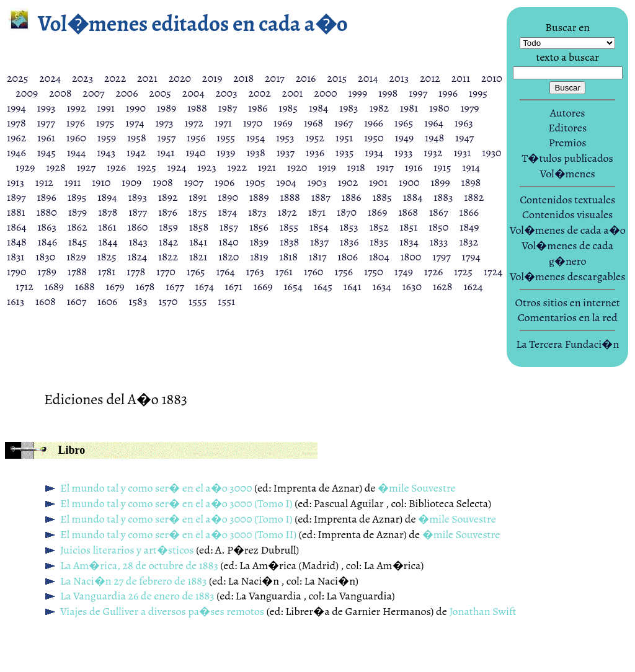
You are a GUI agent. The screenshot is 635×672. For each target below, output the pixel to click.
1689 (54, 286)
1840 (229, 242)
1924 (176, 167)
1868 (408, 212)
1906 (224, 182)
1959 (107, 138)
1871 (317, 212)
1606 (107, 301)
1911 (73, 182)
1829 (76, 257)
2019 (212, 78)
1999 (358, 93)
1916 (414, 167)
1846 (47, 242)
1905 (255, 182)
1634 (381, 286)
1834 (409, 242)
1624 (473, 286)
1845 (78, 242)
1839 (260, 242)
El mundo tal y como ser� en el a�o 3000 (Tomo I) (176, 503)
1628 (443, 286)
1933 (403, 153)
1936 (315, 153)
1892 (168, 197)
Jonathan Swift (482, 611)
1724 (493, 272)
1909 (131, 182)
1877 (138, 212)
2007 (93, 93)
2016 (306, 78)
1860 (138, 227)
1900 (409, 182)
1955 (226, 138)
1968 (313, 123)
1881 (16, 212)
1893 (137, 197)
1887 (321, 197)
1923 (206, 167)
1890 (228, 197)
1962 (16, 138)
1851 (409, 227)
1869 (377, 212)
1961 (46, 138)
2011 (461, 78)
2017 (275, 78)
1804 (379, 257)
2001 (293, 93)
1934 (374, 153)
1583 (138, 301)
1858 (199, 227)
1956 (196, 138)
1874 (228, 212)
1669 (263, 286)
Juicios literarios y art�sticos (127, 550)
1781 (107, 272)
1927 (86, 167)
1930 (491, 153)
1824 (138, 257)
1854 (319, 227)
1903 (317, 182)
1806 (348, 257)
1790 (17, 272)
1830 (45, 257)
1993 (47, 108)
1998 (388, 93)
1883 (443, 197)
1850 (438, 227)
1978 (16, 123)
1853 (349, 227)
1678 (145, 286)
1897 (16, 197)
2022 (115, 78)
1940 (195, 153)
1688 (85, 286)
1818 (288, 257)
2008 (60, 93)
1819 (259, 257)
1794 (471, 257)
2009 (27, 93)
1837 (319, 242)
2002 (259, 93)
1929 (25, 167)
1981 (409, 108)
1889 (259, 197)
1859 (168, 227)
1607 (77, 301)
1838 (289, 242)
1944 (77, 153)
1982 (379, 108)
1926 (116, 167)
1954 (255, 138)
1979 (469, 108)
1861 (107, 227)
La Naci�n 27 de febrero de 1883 (133, 581)
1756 (344, 272)
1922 (237, 167)
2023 (82, 78)
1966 (374, 123)
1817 (318, 257)
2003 (226, 93)
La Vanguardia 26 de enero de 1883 (137, 596)
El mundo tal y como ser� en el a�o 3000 (156, 488)
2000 (325, 93)
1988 (197, 108)
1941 (166, 153)
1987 (228, 108)
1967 (344, 123)
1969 (283, 123)
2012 (430, 78)
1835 (379, 242)
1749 (404, 272)
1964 (434, 123)
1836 (349, 242)
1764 (225, 272)
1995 (478, 93)
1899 (440, 182)
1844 (108, 242)
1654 (293, 286)
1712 (24, 286)
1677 (175, 286)
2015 (337, 78)
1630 (412, 286)
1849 (469, 227)
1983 (349, 108)
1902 (348, 182)
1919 (327, 167)
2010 (492, 78)
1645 (323, 286)
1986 (258, 108)
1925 (147, 167)
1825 (107, 257)
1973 (164, 123)
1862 (78, 227)
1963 (464, 123)
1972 (193, 123)
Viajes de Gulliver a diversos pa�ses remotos (162, 611)
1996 (448, 93)
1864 (16, 227)
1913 (16, 182)
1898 (471, 182)
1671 (234, 286)
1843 (138, 242)
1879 (78, 212)
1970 (253, 123)
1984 (318, 108)
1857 (229, 227)
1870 (347, 212)
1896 (46, 197)
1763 (255, 272)
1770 (166, 272)
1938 (256, 153)
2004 (193, 93)
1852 (379, 227)
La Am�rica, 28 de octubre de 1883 (139, 565)
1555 (198, 301)
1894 (107, 197)
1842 (169, 242)
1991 (106, 108)
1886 (352, 197)
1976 (76, 123)
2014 (368, 78)
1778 (136, 272)
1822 (168, 257)
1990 (136, 108)
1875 (198, 212)
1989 (167, 108)
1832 (468, 242)
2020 (180, 78)
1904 (286, 182)
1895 (77, 197)
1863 (47, 227)
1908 (163, 182)
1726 (434, 272)
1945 (47, 153)
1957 (167, 138)
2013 (399, 78)
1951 (344, 138)
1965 (404, 123)
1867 (439, 212)
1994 (16, 108)
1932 (433, 153)
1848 (17, 242)
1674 (205, 286)
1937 (286, 153)
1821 (198, 257)
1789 (47, 272)
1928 (56, 167)
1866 (469, 212)
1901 (378, 182)
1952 (315, 138)
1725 (463, 272)
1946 (16, 153)
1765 (196, 272)
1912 (44, 182)
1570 (168, 301)
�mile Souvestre (417, 488)
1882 (474, 197)
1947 (464, 138)
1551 (226, 301)
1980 (439, 108)
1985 (288, 108)
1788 (77, 272)
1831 (16, 257)
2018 (243, 78)
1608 (46, 301)
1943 (106, 153)
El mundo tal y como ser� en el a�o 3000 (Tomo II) (178, 534)
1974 (135, 123)
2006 (127, 93)
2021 (147, 78)
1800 (411, 257)
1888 (290, 197)
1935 (345, 153)
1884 (413, 197)
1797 (441, 257)
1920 (297, 167)
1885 (382, 197)
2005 (160, 93)
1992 (76, 108)
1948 (434, 138)
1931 (462, 153)
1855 (289, 227)
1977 (46, 123)
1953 (285, 138)
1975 (105, 123)
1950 (374, 138)
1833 (439, 242)
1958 (137, 138)
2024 (50, 78)
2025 (17, 78)
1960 (76, 138)
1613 (16, 301)
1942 (136, 153)
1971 (223, 123)
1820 (229, 257)
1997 (418, 93)
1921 (267, 167)
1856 (259, 227)
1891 (198, 197)
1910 (101, 182)
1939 (226, 153)
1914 (471, 167)
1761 (284, 272)
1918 (356, 167)
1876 (168, 212)
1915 (442, 167)
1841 (198, 242)
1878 (108, 212)
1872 (287, 212)
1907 (194, 182)
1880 (47, 212)
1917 (385, 167)
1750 (374, 272)
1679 (115, 286)
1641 (353, 286)
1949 (404, 138)
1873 (257, 212)
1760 (314, 272)
